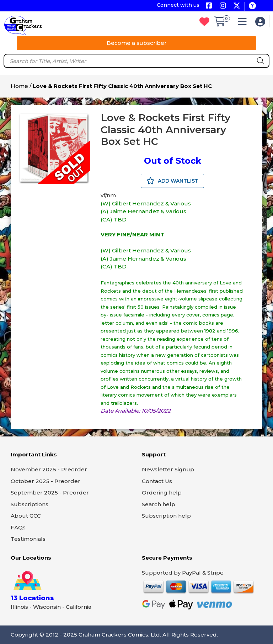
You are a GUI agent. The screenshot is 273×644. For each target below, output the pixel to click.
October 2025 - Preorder (45, 481)
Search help (159, 504)
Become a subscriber (137, 43)
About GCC (26, 516)
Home (19, 86)
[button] (244, 23)
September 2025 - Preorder (50, 493)
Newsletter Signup (168, 469)
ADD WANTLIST (172, 181)
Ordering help (162, 493)
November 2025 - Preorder (49, 469)
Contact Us (157, 481)
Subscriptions (30, 504)
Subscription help (166, 516)
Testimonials (28, 539)
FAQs (18, 527)
